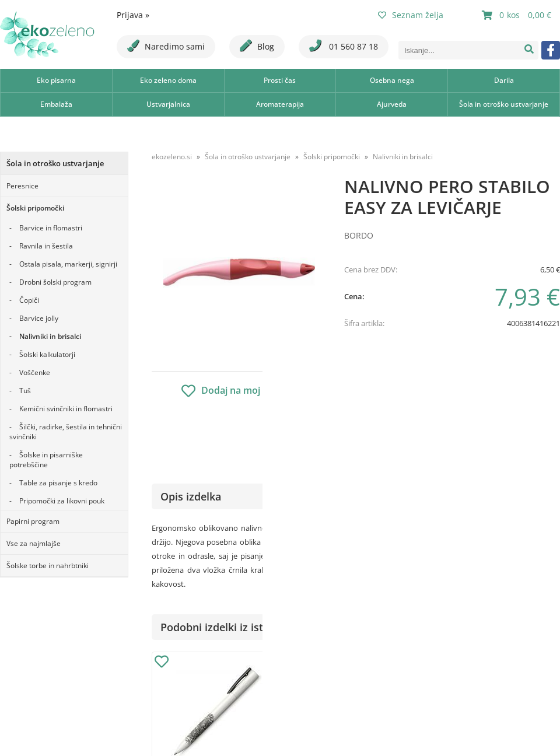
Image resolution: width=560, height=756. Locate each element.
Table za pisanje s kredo (58, 483)
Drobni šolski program (55, 282)
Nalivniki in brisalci (50, 336)
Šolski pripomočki (35, 208)
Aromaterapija (280, 104)
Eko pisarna (56, 80)
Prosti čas (280, 80)
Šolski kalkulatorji (47, 354)
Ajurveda (392, 104)
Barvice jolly (39, 318)
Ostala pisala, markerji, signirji (68, 264)
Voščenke (35, 372)
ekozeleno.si (172, 157)
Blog (257, 46)
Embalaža (56, 104)
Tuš (25, 391)
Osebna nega (392, 80)
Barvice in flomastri (51, 228)
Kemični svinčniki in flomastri (66, 409)
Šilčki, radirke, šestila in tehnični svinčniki (66, 432)
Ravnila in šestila (46, 246)
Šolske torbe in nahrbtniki (48, 566)
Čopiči (29, 300)
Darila (504, 80)
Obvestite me (379, 392)
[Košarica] (518, 15)
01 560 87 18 (344, 46)
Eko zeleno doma (168, 80)
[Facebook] (551, 50)
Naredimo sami (166, 46)
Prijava (133, 15)
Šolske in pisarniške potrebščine (46, 460)
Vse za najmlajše (34, 543)
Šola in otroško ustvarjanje (504, 104)
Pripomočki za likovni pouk (62, 501)
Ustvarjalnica (168, 104)
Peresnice (22, 186)
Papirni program (33, 521)
